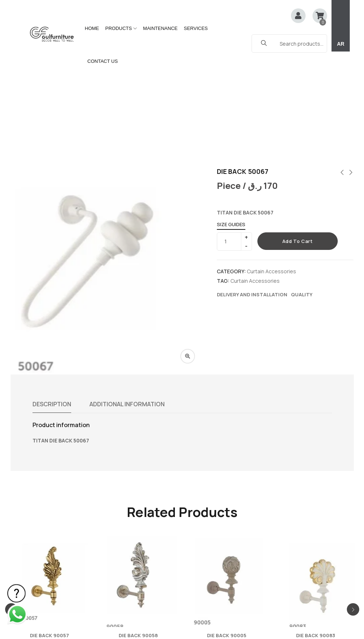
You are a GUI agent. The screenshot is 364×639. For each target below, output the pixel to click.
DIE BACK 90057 (49, 538)
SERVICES (196, 28)
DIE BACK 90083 (316, 538)
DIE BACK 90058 (138, 538)
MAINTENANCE (160, 28)
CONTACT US (102, 61)
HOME (92, 28)
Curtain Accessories (271, 174)
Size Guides (231, 127)
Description (52, 307)
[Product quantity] (231, 144)
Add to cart (298, 144)
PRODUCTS (121, 28)
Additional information (127, 307)
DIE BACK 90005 (227, 538)
